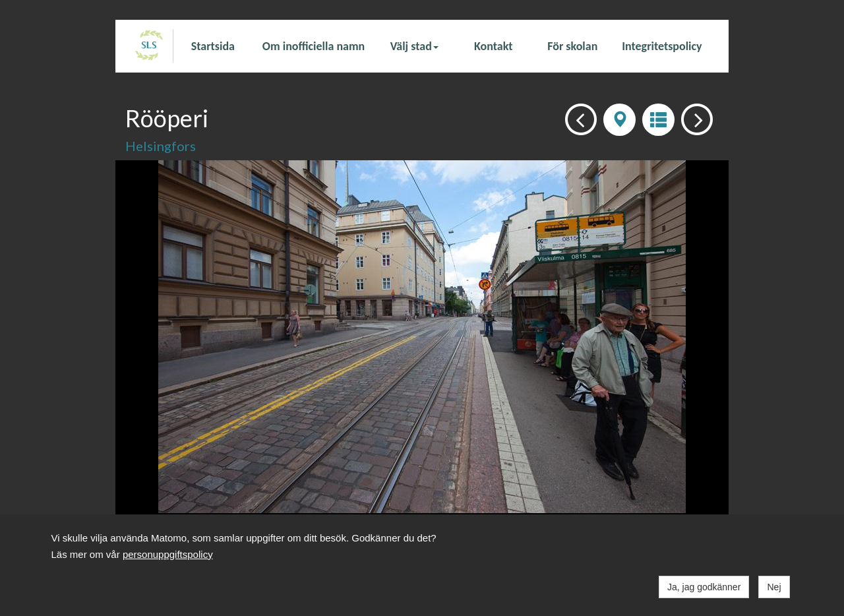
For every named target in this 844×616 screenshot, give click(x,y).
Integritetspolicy (662, 46)
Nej (774, 587)
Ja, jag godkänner (704, 587)
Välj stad (414, 46)
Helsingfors (161, 146)
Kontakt (493, 46)
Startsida (213, 46)
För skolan (572, 46)
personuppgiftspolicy (168, 554)
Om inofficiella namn (314, 46)
